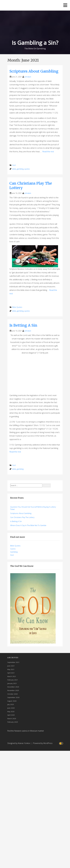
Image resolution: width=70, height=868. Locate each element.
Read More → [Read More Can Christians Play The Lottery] (17, 300)
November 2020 (13, 690)
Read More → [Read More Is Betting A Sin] (17, 458)
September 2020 (13, 697)
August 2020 (12, 701)
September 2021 (13, 662)
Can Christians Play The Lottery (31, 186)
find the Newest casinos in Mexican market (26, 731)
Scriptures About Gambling (34, 71)
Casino (13, 549)
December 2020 (13, 687)
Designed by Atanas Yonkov (19, 743)
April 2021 (11, 673)
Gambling (14, 552)
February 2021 (13, 680)
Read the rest (48, 151)
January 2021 (12, 683)
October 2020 (12, 694)
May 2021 (11, 669)
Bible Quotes (17, 307)
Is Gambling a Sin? (35, 43)
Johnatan (28, 77)
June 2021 (11, 666)
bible (14, 169)
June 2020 (11, 708)
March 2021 (12, 676)
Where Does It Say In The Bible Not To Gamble (28, 525)
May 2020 (11, 711)
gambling (20, 169)
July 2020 (11, 704)
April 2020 (11, 715)
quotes (27, 169)
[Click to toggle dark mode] (62, 743)
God (14, 165)
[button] (65, 5)
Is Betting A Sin (23, 325)
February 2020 (13, 722)
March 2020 (12, 718)
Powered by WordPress (43, 743)
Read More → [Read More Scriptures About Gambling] (17, 158)
